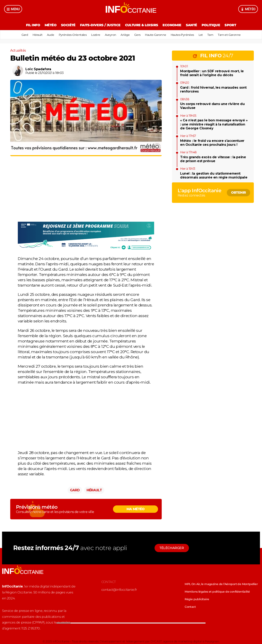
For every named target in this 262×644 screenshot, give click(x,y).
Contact (190, 607)
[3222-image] (86, 249)
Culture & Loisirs (142, 25)
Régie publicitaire (197, 599)
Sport (230, 25)
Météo (51, 25)
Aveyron (111, 35)
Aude (51, 35)
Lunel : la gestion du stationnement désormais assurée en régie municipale (214, 175)
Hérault (37, 35)
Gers (137, 35)
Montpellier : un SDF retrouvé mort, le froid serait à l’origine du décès (212, 73)
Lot (201, 35)
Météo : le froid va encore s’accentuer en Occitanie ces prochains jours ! (212, 143)
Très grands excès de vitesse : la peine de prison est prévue (213, 159)
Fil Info (33, 25)
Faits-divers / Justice (100, 25)
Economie (172, 25)
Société (68, 25)
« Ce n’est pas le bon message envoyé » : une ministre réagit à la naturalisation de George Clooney (214, 124)
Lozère (96, 35)
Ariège (125, 35)
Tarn (210, 35)
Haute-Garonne (155, 35)
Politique (211, 25)
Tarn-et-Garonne (229, 35)
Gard (25, 35)
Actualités (18, 50)
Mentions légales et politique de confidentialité (217, 592)
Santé (191, 25)
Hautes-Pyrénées (182, 35)
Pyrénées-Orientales (73, 35)
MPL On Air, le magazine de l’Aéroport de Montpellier (221, 584)
